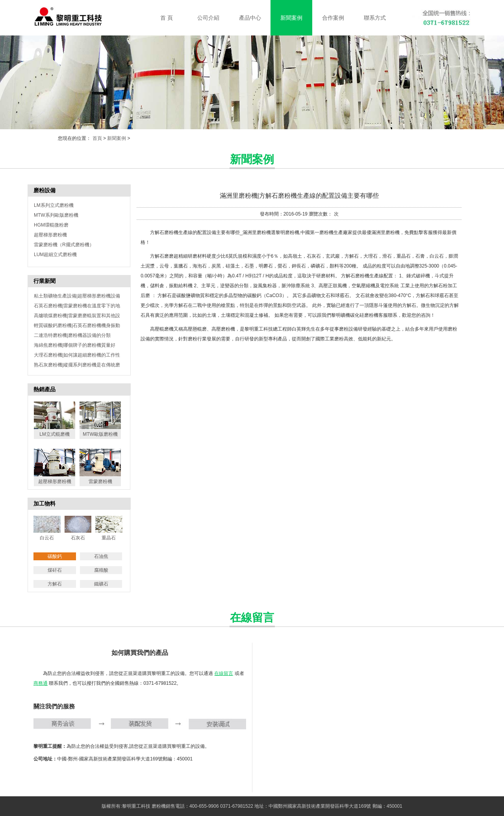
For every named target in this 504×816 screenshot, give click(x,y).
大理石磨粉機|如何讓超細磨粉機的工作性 (77, 355)
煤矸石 (55, 570)
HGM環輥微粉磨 (51, 225)
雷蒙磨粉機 (100, 481)
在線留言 (224, 673)
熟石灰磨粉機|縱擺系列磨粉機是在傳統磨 (77, 365)
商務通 (41, 683)
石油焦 (101, 556)
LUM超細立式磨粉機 (55, 255)
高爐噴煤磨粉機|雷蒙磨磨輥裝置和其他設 (77, 316)
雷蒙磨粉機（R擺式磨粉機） (64, 245)
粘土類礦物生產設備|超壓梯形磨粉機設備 (77, 296)
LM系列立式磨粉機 (54, 205)
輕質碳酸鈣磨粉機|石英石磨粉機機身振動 (77, 325)
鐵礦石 (101, 584)
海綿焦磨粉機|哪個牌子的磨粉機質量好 (75, 345)
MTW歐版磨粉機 (100, 434)
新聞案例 (117, 138)
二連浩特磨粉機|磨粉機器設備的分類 (72, 335)
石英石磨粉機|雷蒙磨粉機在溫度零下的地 (77, 306)
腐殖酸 (101, 570)
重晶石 (109, 538)
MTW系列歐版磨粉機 (56, 215)
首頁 (97, 138)
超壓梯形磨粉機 (50, 235)
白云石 (47, 538)
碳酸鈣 (55, 556)
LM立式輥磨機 (55, 434)
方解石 (55, 584)
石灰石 (78, 538)
